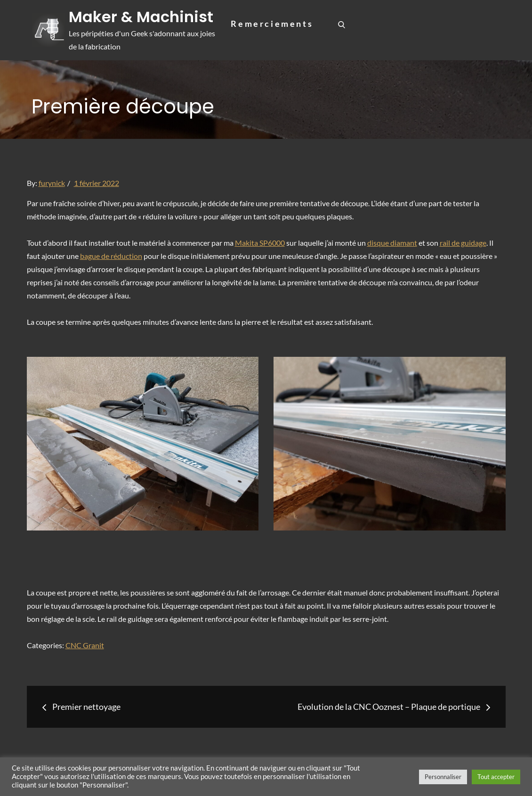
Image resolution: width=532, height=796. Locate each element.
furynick (52, 183)
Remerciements (272, 24)
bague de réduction (111, 256)
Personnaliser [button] (443, 777)
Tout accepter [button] (496, 777)
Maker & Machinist (141, 17)
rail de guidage (463, 243)
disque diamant (392, 243)
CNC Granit (85, 645)
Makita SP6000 (260, 243)
